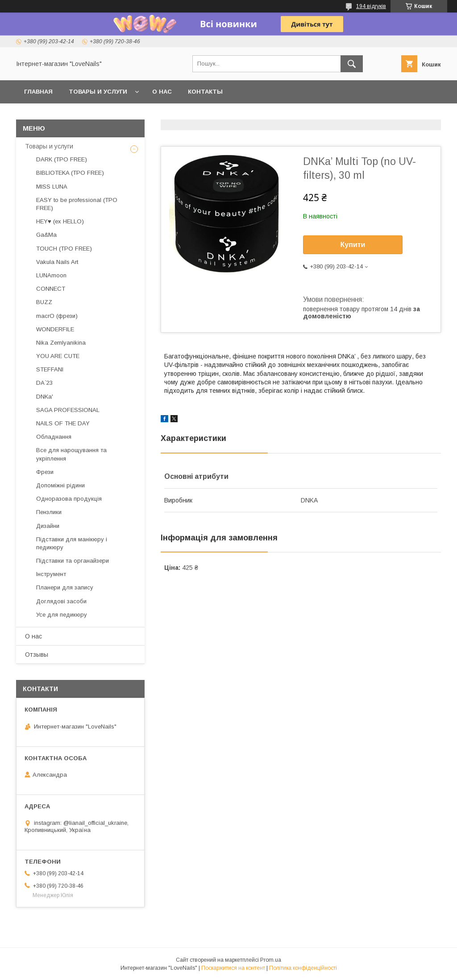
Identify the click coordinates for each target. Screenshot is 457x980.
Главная (38, 92)
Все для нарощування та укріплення (71, 454)
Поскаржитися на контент (233, 968)
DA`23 (44, 383)
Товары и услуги (98, 92)
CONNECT (51, 289)
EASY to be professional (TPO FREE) (77, 204)
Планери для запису (65, 587)
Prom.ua (271, 960)
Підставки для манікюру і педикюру (72, 543)
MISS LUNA (52, 187)
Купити (353, 245)
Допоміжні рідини (60, 485)
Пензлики (49, 512)
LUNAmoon (51, 275)
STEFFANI (50, 369)
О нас (162, 92)
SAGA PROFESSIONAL (68, 410)
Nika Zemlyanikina (61, 343)
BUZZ (44, 302)
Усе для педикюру (62, 615)
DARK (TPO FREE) (62, 159)
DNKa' (45, 397)
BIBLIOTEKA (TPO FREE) (70, 173)
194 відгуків (371, 6)
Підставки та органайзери (73, 561)
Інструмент (51, 574)
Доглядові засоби (61, 601)
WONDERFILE (55, 329)
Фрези (45, 472)
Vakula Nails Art (57, 262)
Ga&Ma (46, 235)
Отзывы (37, 655)
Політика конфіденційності (303, 968)
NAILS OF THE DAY (63, 423)
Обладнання (54, 437)
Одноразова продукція (69, 499)
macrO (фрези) (57, 316)
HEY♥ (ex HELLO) (60, 221)
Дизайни (48, 526)
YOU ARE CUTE (58, 356)
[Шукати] (352, 64)
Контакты (205, 92)
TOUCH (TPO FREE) (64, 249)
